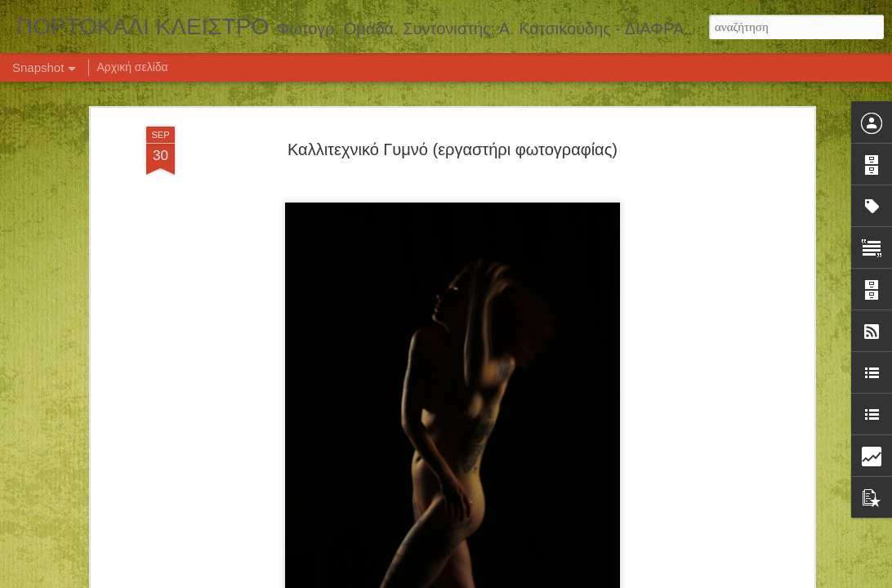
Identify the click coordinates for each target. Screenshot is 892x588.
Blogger (528, 579)
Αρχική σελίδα (132, 67)
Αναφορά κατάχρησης (592, 579)
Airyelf (468, 579)
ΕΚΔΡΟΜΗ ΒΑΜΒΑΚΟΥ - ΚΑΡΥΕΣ (119, 513)
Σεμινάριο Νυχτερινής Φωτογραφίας (522, 511)
